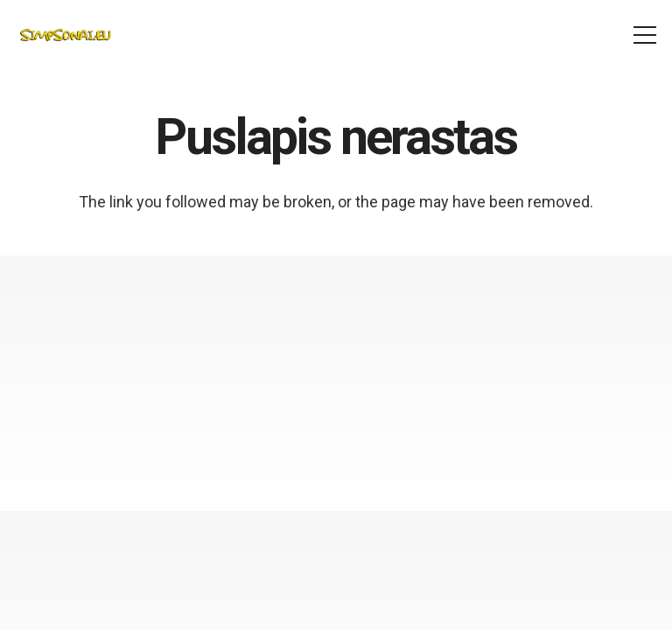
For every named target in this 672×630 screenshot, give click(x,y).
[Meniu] (645, 35)
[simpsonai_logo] (66, 35)
